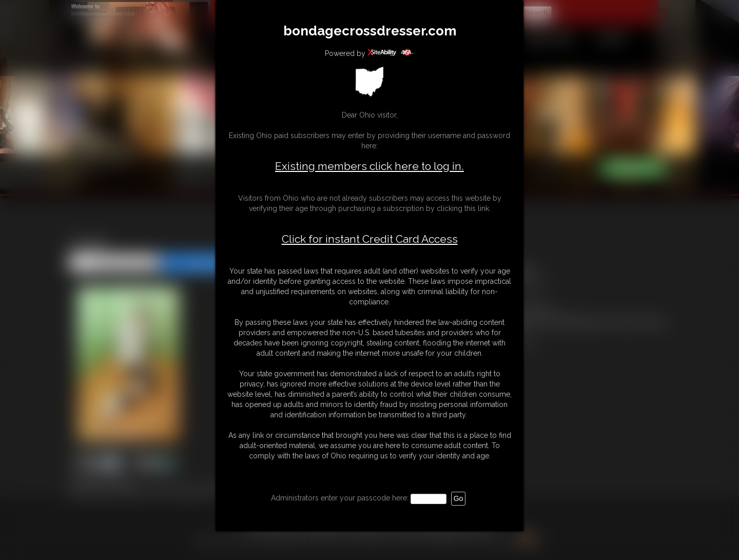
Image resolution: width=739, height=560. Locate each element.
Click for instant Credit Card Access (370, 239)
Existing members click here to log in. (369, 166)
